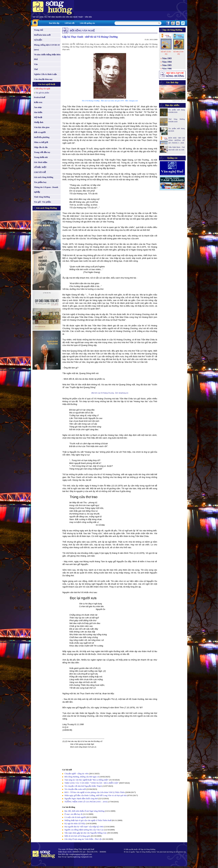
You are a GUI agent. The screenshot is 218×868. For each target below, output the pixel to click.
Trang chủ (39, 30)
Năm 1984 (167, 62)
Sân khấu (38, 112)
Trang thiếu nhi (41, 157)
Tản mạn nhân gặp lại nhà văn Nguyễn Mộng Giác (86, 833)
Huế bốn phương (42, 137)
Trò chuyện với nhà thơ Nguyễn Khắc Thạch (83, 786)
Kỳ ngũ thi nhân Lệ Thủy (75, 823)
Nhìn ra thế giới (41, 142)
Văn (36, 64)
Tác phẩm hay (40, 182)
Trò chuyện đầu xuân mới (75, 789)
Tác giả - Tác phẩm (43, 202)
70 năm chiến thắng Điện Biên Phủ (47, 57)
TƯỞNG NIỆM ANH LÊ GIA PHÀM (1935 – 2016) (86, 802)
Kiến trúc (38, 102)
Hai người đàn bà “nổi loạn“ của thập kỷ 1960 (84, 827)
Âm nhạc (38, 107)
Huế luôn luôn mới (42, 35)
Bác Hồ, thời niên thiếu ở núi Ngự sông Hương (84, 811)
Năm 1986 (167, 69)
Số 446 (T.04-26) (179, 53)
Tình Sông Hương (42, 197)
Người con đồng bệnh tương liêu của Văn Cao (84, 830)
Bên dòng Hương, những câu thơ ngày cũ (82, 777)
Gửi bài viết (70, 23)
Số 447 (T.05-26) (166, 53)
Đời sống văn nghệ (43, 89)
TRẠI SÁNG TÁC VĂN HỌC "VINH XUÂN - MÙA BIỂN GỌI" (92, 783)
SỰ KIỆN (38, 40)
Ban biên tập (54, 23)
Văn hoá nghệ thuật (46, 84)
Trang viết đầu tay (42, 152)
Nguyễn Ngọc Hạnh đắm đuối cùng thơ (81, 798)
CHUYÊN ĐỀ (40, 172)
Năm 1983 (167, 58)
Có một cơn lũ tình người (75, 817)
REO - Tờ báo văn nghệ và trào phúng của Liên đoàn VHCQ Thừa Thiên (95, 792)
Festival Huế (40, 97)
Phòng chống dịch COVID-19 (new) (47, 47)
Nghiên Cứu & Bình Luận (45, 74)
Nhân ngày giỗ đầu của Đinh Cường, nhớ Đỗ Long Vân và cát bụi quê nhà (96, 795)
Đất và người (40, 132)
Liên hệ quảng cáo (87, 23)
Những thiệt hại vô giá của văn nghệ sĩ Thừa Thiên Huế (88, 820)
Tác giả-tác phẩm (42, 93)
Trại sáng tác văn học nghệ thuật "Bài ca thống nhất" (87, 780)
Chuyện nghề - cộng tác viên (76, 774)
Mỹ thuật (38, 117)
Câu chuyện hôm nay (43, 79)
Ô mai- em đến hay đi (73, 814)
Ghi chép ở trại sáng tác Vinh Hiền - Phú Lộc (83, 839)
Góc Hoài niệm (41, 162)
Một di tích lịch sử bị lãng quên (78, 836)
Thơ (36, 69)
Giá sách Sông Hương (44, 177)
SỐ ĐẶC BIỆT (40, 167)
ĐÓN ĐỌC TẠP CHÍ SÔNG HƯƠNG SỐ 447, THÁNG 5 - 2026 (177, 140)
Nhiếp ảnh (39, 122)
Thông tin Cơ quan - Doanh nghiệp (46, 189)
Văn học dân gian (42, 127)
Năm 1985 (167, 65)
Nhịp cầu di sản (41, 147)
